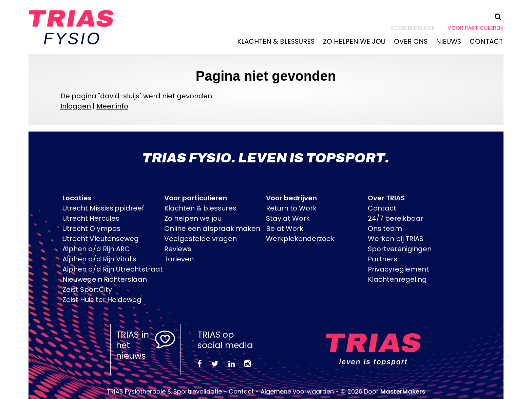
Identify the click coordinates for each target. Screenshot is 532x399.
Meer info (112, 106)
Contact (486, 41)
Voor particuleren (475, 28)
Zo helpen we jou (354, 41)
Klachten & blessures (276, 41)
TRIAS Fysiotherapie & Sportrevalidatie (164, 391)
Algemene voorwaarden (297, 391)
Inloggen (76, 106)
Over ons (411, 41)
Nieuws (449, 41)
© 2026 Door (383, 391)
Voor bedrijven (413, 28)
